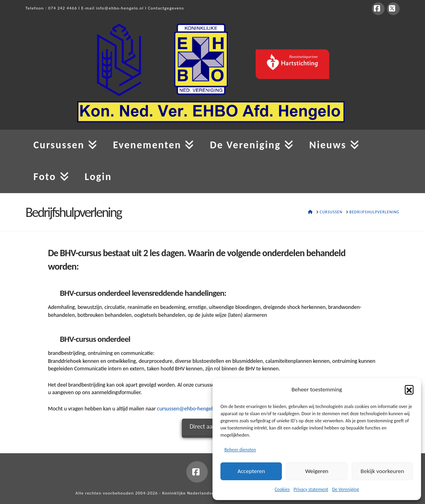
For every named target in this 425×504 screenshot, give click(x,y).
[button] (409, 389)
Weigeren (317, 471)
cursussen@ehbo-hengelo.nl (189, 409)
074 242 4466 (63, 8)
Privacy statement (311, 489)
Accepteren (251, 471)
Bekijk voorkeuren (382, 471)
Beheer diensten (240, 450)
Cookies (282, 489)
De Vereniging (346, 489)
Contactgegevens (166, 8)
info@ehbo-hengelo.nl (120, 8)
